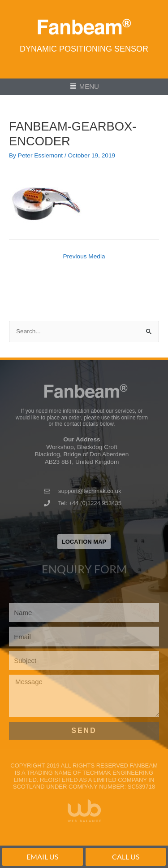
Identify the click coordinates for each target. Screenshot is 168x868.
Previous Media (84, 256)
